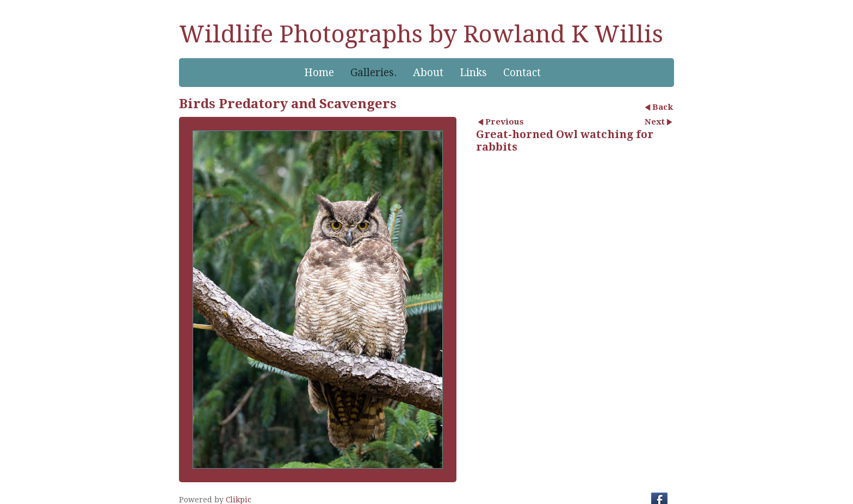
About (428, 73)
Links (473, 73)
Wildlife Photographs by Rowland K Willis (421, 34)
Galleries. (373, 73)
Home (319, 73)
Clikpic (239, 500)
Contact (522, 73)
